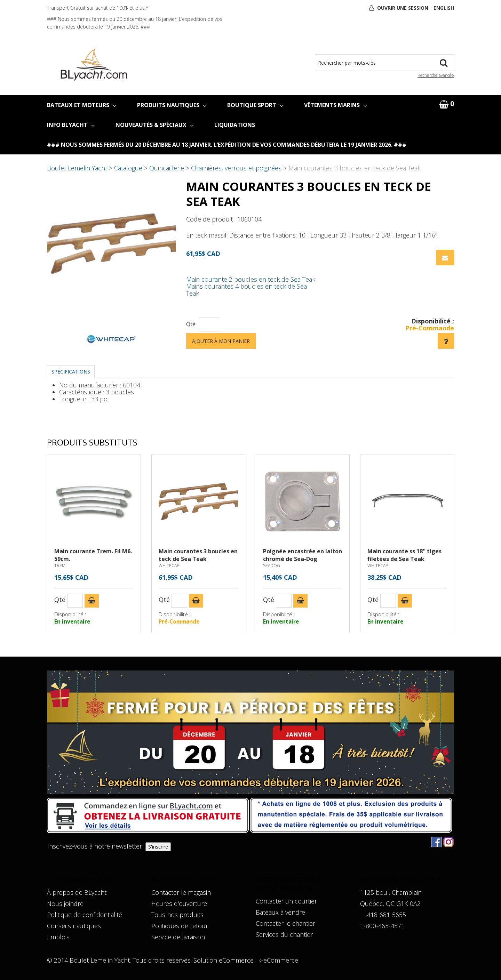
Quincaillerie (167, 168)
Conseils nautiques (74, 926)
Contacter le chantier (285, 923)
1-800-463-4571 (382, 926)
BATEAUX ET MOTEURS (82, 105)
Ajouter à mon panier (221, 341)
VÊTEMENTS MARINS (335, 105)
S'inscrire (158, 847)
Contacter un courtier (286, 901)
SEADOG (272, 566)
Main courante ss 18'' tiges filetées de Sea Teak (404, 555)
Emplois (58, 937)
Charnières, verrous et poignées (236, 168)
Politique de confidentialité (85, 915)
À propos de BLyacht (77, 892)
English (444, 8)
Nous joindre (65, 903)
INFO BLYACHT (71, 125)
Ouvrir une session (403, 8)
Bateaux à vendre (280, 912)
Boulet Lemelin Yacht (77, 168)
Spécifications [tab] (71, 372)
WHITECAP (169, 566)
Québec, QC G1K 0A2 (390, 903)
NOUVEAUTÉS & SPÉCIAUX (154, 125)
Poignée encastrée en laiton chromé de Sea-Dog (303, 555)
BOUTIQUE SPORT (255, 105)
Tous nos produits (177, 915)
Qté (191, 324)
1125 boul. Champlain (391, 892)
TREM (60, 566)
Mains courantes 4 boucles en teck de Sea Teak (246, 290)
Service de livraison (178, 937)
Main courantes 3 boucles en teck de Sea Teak (198, 555)
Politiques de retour (180, 926)
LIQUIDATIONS (235, 125)
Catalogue (128, 168)
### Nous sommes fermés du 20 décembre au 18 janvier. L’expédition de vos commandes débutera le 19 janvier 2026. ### (227, 145)
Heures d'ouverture (179, 903)
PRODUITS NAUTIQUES (172, 105)
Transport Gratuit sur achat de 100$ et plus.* (98, 8)
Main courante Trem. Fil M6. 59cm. (93, 555)
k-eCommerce (278, 960)
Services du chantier (284, 934)
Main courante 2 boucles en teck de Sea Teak (251, 279)
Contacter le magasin (181, 892)
